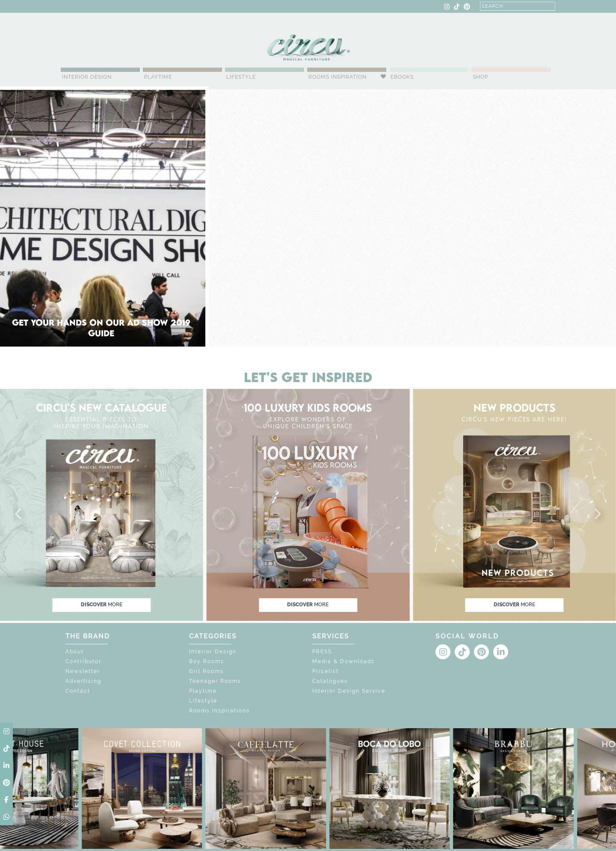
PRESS (322, 652)
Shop (480, 77)
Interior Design (87, 77)
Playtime (158, 77)
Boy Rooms (207, 661)
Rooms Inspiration (338, 77)
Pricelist (326, 671)
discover (102, 605)
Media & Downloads (344, 661)
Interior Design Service (349, 691)
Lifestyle (241, 77)
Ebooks (402, 77)
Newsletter (83, 671)
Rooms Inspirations (219, 711)
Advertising (83, 681)
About (75, 652)
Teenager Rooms (215, 681)
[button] (19, 514)
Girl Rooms (206, 671)
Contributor (83, 661)
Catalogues (330, 681)
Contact (78, 691)
